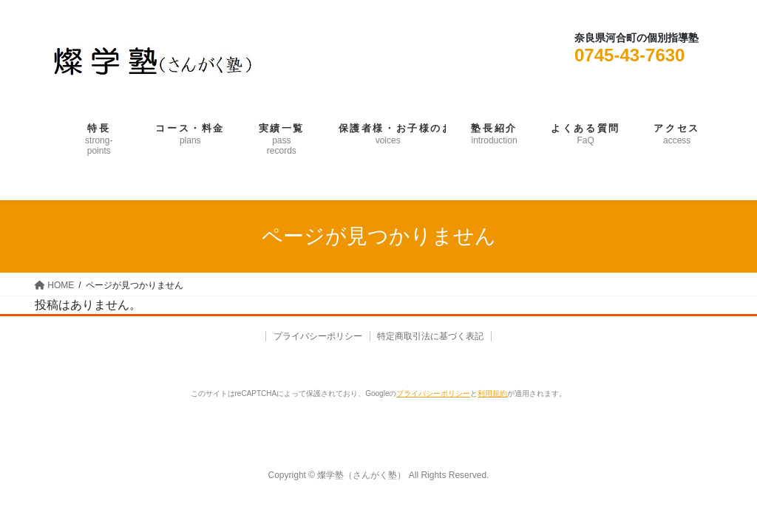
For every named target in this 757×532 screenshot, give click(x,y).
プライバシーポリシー (316, 336)
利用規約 (492, 393)
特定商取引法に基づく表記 (432, 336)
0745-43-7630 (629, 55)
